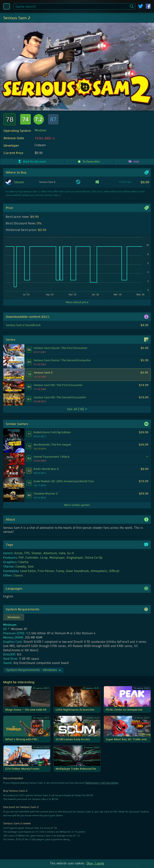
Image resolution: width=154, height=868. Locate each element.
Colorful (23, 562)
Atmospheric (99, 571)
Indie (62, 553)
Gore (31, 567)
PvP (21, 558)
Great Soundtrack (77, 571)
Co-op (44, 558)
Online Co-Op (94, 558)
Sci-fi (70, 553)
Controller (32, 558)
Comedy (21, 567)
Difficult (114, 571)
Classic (18, 576)
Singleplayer (75, 558)
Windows (41, 131)
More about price (77, 302)
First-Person (46, 571)
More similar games (77, 505)
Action (18, 553)
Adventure (50, 553)
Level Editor (28, 571)
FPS (27, 553)
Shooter (36, 553)
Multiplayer (57, 558)
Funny (60, 571)
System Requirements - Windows (34, 670)
